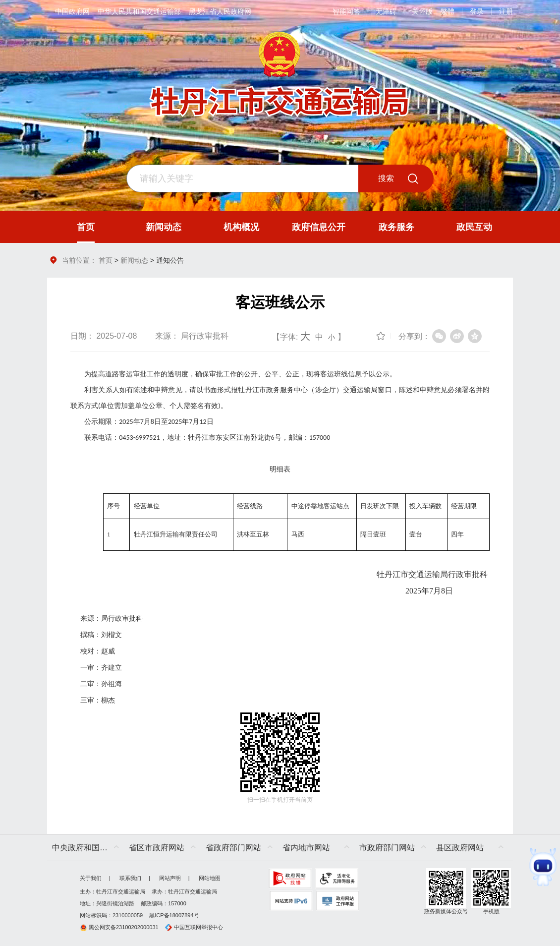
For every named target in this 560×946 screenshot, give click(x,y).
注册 (506, 11)
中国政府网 (72, 11)
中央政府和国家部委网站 (88, 848)
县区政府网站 (460, 848)
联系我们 (130, 878)
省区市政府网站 (157, 848)
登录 (477, 11)
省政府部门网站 (233, 848)
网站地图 (210, 878)
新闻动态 (134, 260)
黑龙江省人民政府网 (220, 11)
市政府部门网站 (387, 848)
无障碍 (386, 11)
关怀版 (422, 11)
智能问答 (346, 11)
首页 (106, 260)
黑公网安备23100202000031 (119, 927)
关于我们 (91, 878)
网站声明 (170, 878)
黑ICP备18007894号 (174, 915)
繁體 (448, 11)
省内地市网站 (306, 848)
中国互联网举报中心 (194, 927)
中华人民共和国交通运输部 (139, 11)
